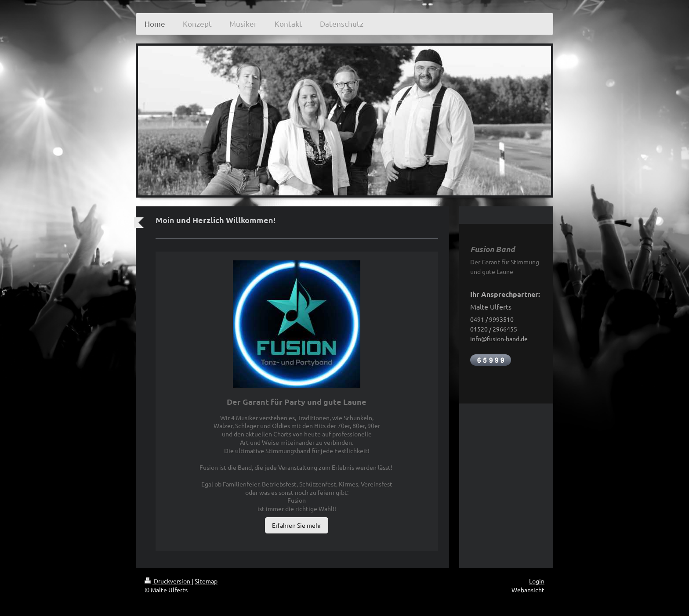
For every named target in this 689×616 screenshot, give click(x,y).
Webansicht (528, 590)
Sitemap (206, 581)
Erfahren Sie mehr (297, 525)
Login (537, 581)
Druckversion (168, 581)
